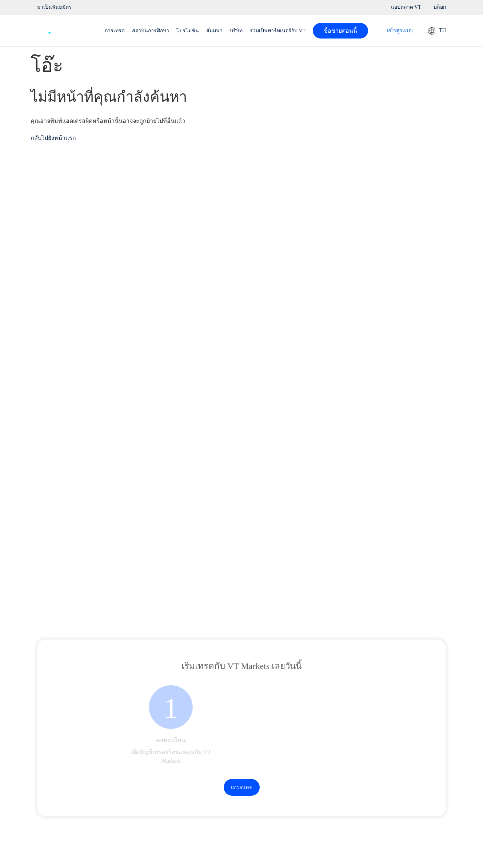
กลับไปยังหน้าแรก (53, 138)
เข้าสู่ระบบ (400, 30)
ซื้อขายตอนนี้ (340, 31)
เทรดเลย (242, 787)
